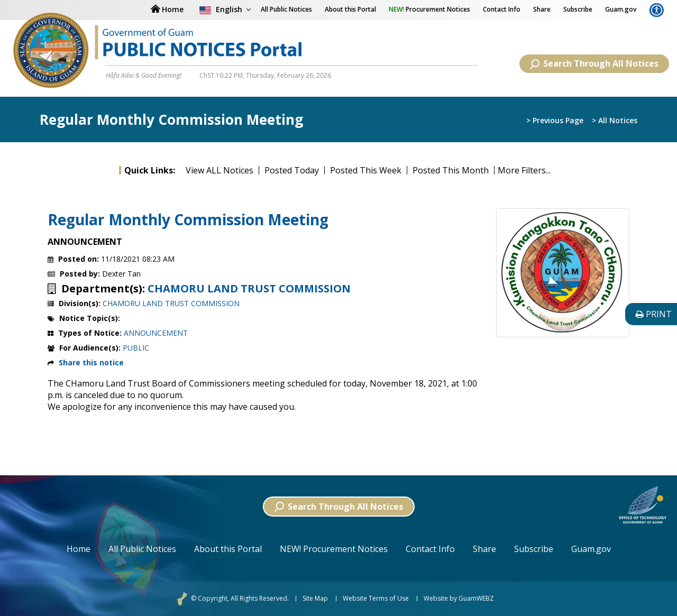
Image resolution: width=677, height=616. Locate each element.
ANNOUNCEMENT (156, 333)
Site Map (315, 599)
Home (79, 549)
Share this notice (91, 362)
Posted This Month (451, 170)
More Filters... (524, 170)
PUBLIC (136, 348)
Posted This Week (366, 170)
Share (542, 9)
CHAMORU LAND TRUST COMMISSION (249, 289)
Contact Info (502, 9)
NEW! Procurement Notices (334, 549)
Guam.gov (621, 9)
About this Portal (350, 9)
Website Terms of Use (376, 599)
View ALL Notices (219, 170)
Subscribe (578, 9)
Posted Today (292, 170)
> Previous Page (555, 120)
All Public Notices (142, 549)
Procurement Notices (429, 9)
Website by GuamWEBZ (459, 599)
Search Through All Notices (594, 63)
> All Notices (615, 120)
